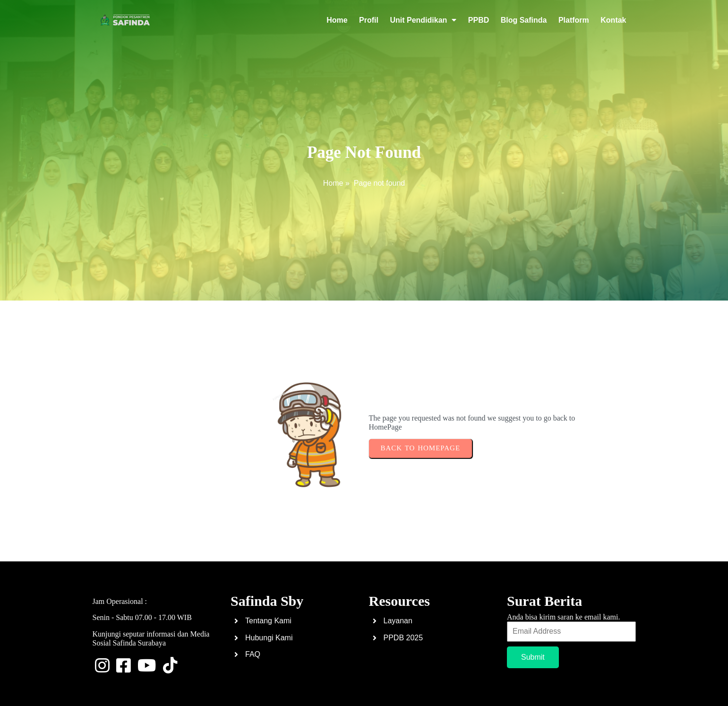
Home (333, 183)
